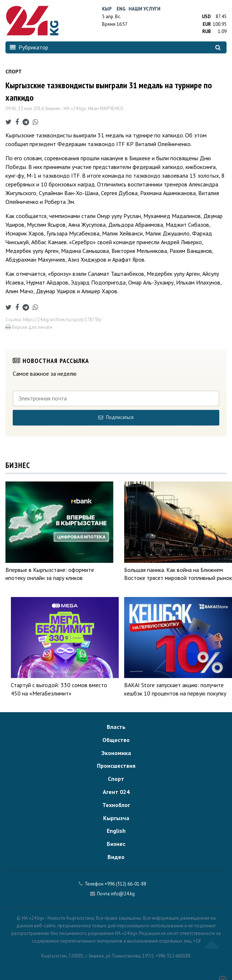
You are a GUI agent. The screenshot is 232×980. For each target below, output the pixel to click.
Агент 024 (116, 792)
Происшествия (116, 766)
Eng (121, 9)
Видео (116, 857)
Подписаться (116, 417)
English (116, 831)
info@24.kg (123, 894)
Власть (116, 727)
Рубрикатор (29, 47)
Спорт (116, 779)
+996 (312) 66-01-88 (125, 884)
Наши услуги (145, 9)
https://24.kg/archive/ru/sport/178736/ (62, 320)
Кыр (107, 9)
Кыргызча (116, 818)
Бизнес (116, 844)
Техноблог (116, 805)
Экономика (116, 753)
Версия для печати (29, 327)
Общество (116, 740)
